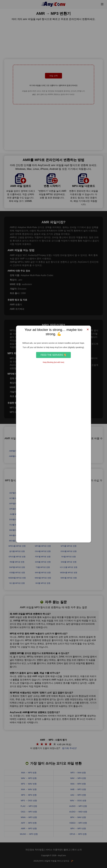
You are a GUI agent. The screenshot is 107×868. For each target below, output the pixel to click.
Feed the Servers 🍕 (54, 355)
